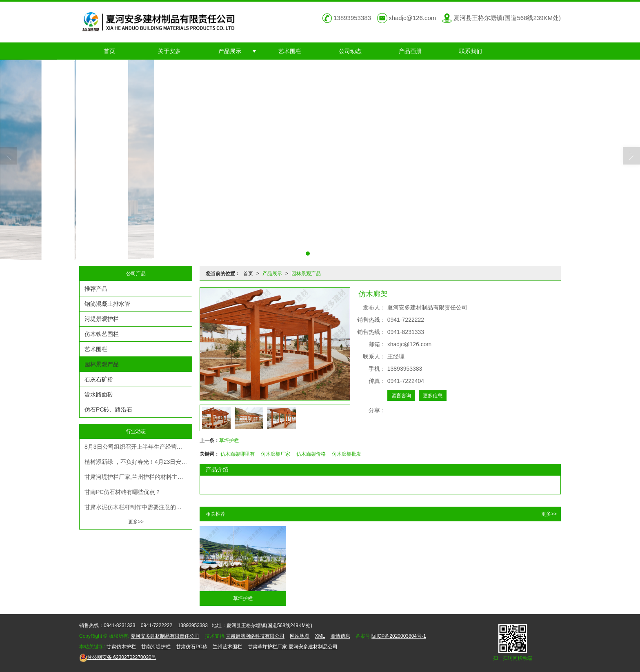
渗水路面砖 (99, 394)
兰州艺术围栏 (227, 647)
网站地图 (300, 636)
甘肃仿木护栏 (121, 647)
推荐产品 (96, 289)
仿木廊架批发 (347, 454)
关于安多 (169, 51)
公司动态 (350, 51)
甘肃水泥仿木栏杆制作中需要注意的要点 (136, 507)
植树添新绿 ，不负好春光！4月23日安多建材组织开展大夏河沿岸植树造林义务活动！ (138, 462)
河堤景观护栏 (102, 319)
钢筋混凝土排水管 (107, 304)
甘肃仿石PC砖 (192, 647)
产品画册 (410, 51)
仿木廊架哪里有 (238, 454)
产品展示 (230, 51)
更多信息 (433, 396)
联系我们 (471, 51)
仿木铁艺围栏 (102, 334)
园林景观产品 (306, 274)
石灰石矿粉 (99, 379)
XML (320, 636)
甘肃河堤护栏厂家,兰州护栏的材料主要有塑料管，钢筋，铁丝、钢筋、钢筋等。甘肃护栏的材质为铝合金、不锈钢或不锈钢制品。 (138, 477)
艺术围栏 (290, 51)
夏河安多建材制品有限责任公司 (165, 636)
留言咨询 (401, 396)
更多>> (549, 514)
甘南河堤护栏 (156, 647)
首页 (109, 51)
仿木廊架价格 (311, 454)
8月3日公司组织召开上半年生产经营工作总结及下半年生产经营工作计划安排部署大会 (138, 447)
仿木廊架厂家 (276, 454)
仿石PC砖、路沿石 (108, 409)
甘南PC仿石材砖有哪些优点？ (123, 492)
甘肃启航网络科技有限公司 (255, 636)
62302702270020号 (118, 657)
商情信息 (340, 636)
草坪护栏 (229, 441)
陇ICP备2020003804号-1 (399, 636)
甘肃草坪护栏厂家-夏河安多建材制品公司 (293, 647)
